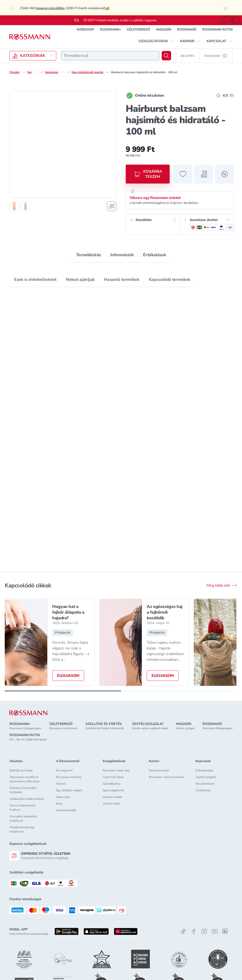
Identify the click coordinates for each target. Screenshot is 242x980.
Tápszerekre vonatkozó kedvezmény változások (24, 779)
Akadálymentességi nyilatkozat (22, 829)
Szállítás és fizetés (21, 770)
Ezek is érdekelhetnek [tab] (35, 279)
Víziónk (61, 784)
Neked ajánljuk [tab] (80, 279)
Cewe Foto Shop (113, 777)
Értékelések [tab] (154, 255)
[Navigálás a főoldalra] (30, 37)
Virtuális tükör (112, 804)
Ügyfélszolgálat (206, 777)
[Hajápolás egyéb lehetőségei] (62, 72)
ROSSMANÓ (187, 29)
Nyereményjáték (66, 810)
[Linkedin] (225, 931)
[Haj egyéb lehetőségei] (35, 72)
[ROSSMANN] (28, 713)
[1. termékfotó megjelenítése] (14, 206)
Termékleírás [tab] (89, 255)
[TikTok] (183, 931)
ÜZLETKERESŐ (138, 29)
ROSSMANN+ (110, 29)
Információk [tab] (122, 255)
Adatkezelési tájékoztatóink (27, 799)
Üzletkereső (203, 790)
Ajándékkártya (112, 784)
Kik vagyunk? (64, 770)
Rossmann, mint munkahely (166, 777)
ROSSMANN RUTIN (217, 29)
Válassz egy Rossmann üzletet (155, 198)
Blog (59, 804)
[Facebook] (194, 931)
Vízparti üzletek (112, 797)
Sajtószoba (63, 797)
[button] (156, 41)
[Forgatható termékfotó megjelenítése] (112, 206)
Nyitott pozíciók (159, 770)
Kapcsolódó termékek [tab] (170, 279)
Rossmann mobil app (116, 770)
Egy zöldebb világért (69, 790)
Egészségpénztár (113, 790)
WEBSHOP (85, 29)
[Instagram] (204, 931)
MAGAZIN (164, 29)
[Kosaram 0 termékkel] (216, 56)
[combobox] (110, 56)
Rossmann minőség (69, 777)
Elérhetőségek (204, 770)
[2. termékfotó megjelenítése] (26, 206)
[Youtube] (215, 931)
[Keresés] (166, 56)
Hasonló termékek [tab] (122, 279)
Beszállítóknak (205, 784)
